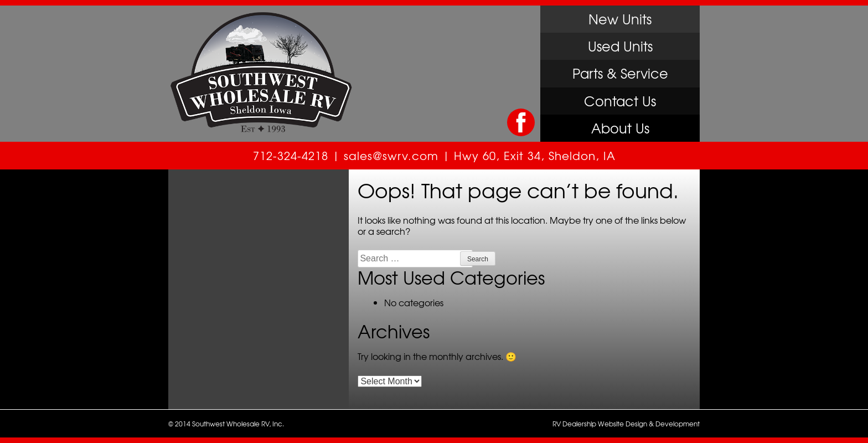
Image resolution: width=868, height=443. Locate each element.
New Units (620, 19)
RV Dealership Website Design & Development (626, 424)
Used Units (620, 46)
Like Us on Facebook (521, 122)
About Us (620, 128)
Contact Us (620, 101)
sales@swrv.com (391, 155)
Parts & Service (620, 73)
